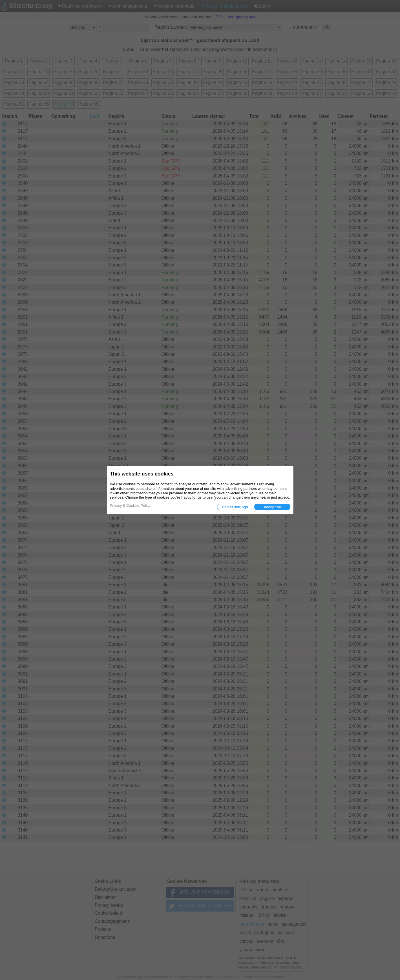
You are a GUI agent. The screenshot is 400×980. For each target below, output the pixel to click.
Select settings (235, 507)
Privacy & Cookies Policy (130, 505)
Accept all (272, 507)
